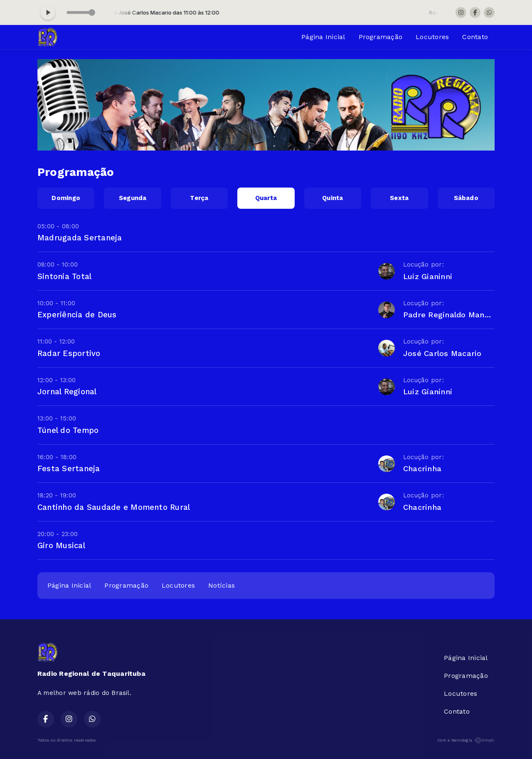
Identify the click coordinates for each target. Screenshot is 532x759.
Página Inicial (323, 37)
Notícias (222, 585)
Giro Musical (61, 545)
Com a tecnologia (466, 740)
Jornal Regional (67, 392)
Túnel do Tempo (68, 430)
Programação (381, 37)
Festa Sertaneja (69, 469)
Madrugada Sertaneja (80, 238)
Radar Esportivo (69, 353)
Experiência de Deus (77, 315)
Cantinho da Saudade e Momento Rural (114, 507)
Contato (475, 37)
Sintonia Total (64, 276)
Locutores (432, 37)
